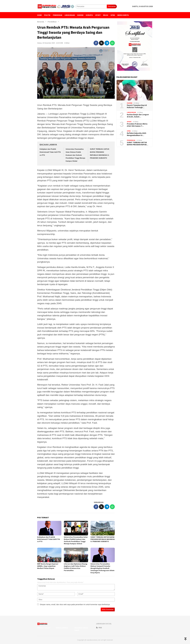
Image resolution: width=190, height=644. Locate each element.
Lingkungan (131, 112)
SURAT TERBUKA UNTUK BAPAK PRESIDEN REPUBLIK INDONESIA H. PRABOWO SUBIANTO (103, 539)
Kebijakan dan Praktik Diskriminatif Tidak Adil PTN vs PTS (50, 152)
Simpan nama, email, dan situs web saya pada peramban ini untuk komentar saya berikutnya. (75, 604)
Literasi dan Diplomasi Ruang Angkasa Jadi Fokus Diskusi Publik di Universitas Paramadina (76, 567)
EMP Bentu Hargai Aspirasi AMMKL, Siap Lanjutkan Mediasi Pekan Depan (48, 566)
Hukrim (130, 103)
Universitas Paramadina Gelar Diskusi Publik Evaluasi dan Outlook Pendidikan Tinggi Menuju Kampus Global (75, 155)
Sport (129, 122)
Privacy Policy (44, 628)
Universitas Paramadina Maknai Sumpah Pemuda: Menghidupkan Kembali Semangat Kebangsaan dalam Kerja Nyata (102, 568)
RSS (99, 628)
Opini (129, 131)
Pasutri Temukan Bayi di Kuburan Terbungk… (137, 106)
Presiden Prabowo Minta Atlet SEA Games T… (137, 125)
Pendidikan (131, 140)
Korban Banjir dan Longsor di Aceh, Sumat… (138, 116)
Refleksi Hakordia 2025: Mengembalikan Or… (137, 134)
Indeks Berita (62, 628)
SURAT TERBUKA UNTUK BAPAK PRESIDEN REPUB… (138, 144)
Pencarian (112, 6)
